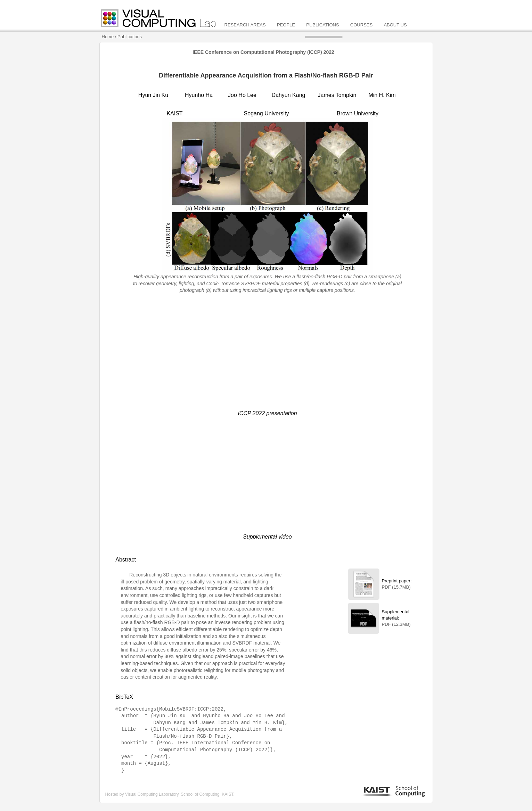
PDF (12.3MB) (396, 624)
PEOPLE (287, 25)
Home (108, 37)
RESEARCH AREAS (246, 25)
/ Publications (128, 37)
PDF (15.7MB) (396, 587)
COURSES (362, 25)
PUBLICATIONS (323, 25)
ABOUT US (395, 25)
